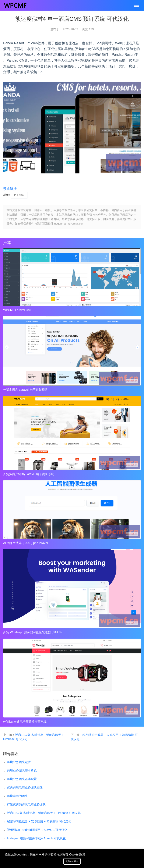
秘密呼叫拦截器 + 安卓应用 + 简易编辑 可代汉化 (39, 821)
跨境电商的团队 (17, 796)
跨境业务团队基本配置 (22, 779)
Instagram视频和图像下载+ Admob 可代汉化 (36, 838)
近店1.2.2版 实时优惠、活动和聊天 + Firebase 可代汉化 (44, 813)
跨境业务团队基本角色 (22, 770)
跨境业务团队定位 (19, 762)
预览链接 (10, 189)
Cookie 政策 (77, 854)
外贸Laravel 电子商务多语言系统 (25, 721)
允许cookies (72, 861)
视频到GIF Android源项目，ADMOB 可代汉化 (37, 830)
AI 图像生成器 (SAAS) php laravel (25, 543)
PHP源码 (19, 195)
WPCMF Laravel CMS (18, 310)
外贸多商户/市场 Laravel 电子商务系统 (29, 474)
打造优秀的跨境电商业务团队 (26, 804)
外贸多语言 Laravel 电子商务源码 (25, 390)
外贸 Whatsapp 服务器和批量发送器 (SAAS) (32, 632)
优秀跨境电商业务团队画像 (25, 787)
